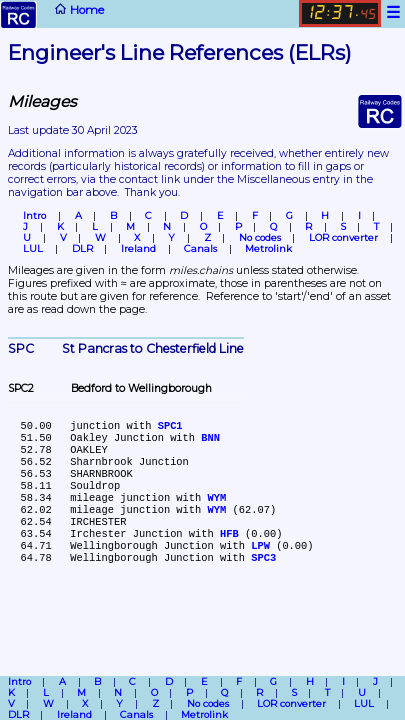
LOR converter (343, 237)
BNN (210, 438)
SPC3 (263, 558)
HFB (229, 534)
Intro (34, 215)
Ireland (138, 248)
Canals (200, 248)
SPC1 (170, 426)
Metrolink (268, 248)
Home (52, 14)
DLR (82, 248)
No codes (260, 237)
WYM (217, 498)
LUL (33, 248)
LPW (260, 546)
